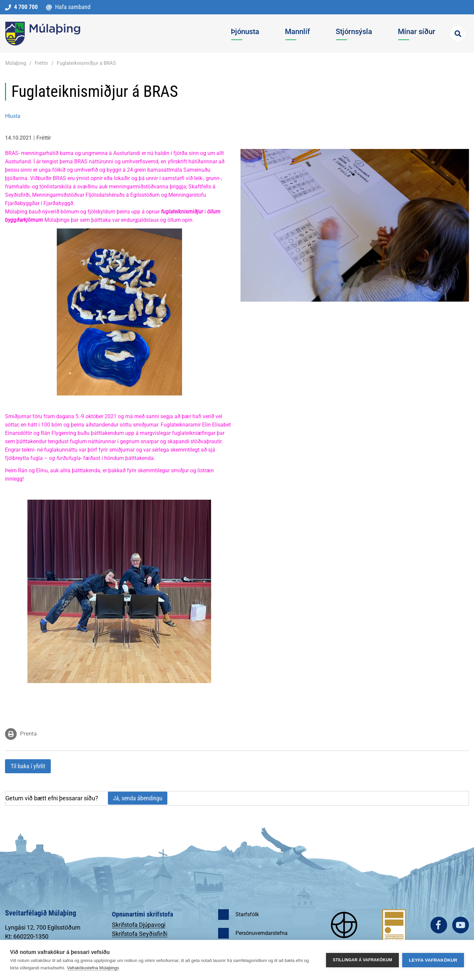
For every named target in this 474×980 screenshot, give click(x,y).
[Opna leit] (458, 34)
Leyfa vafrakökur (433, 960)
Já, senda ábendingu (138, 798)
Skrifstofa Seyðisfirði (140, 934)
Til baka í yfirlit (28, 766)
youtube (460, 925)
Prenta (28, 733)
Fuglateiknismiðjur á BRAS (86, 63)
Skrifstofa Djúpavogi (139, 925)
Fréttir (41, 63)
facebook (439, 925)
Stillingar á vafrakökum (362, 960)
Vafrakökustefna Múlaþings (93, 968)
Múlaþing (16, 63)
